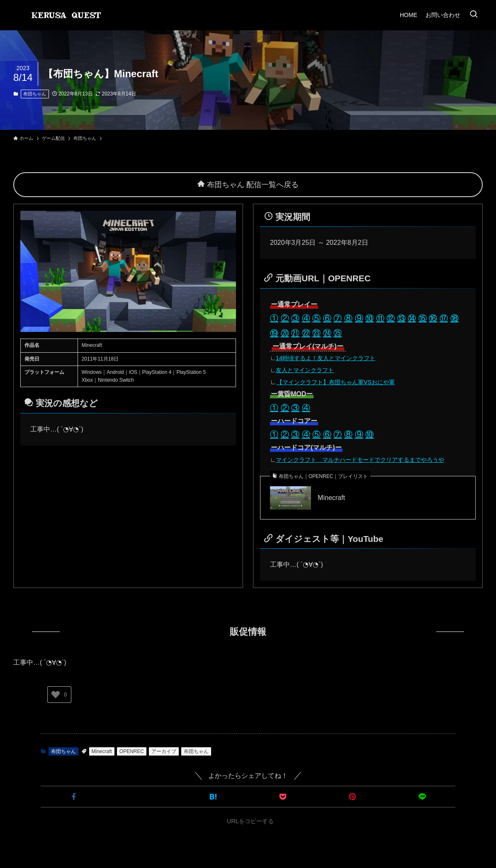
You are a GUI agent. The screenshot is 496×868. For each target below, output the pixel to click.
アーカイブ (164, 751)
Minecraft (331, 498)
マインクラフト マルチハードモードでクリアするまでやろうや (360, 460)
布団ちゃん (35, 94)
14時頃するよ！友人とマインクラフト (326, 358)
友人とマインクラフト (305, 370)
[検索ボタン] (474, 15)
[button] (74, 797)
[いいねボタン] (56, 695)
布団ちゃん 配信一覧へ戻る (248, 185)
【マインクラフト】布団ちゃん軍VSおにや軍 (336, 382)
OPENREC (132, 751)
